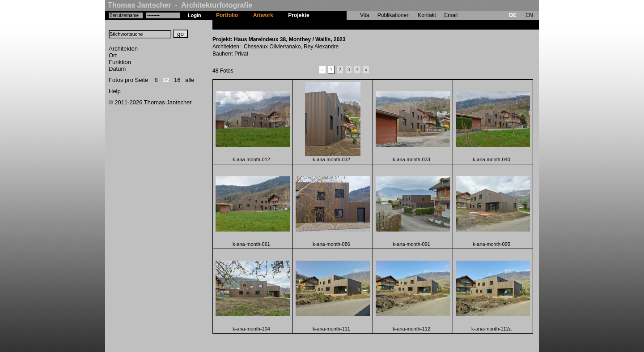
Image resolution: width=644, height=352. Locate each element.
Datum (117, 69)
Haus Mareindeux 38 (343, 25)
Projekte (299, 15)
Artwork (263, 15)
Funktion (120, 62)
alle (190, 80)
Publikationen (394, 15)
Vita (364, 15)
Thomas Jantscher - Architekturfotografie (180, 5)
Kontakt (427, 15)
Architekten (123, 49)
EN (529, 15)
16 (177, 80)
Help (115, 91)
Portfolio (227, 15)
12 (166, 80)
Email (451, 15)
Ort (113, 55)
